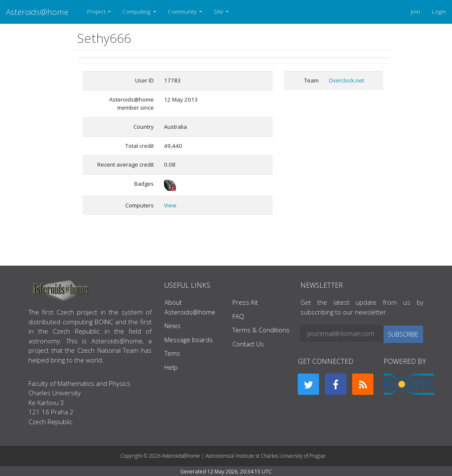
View (170, 205)
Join (415, 11)
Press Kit (245, 302)
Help (171, 367)
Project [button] (97, 11)
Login (439, 11)
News (172, 326)
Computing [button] (137, 11)
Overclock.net (346, 80)
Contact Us (248, 344)
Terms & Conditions (261, 330)
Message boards (189, 340)
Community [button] (183, 11)
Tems (172, 353)
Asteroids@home (37, 12)
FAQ (238, 316)
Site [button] (219, 11)
